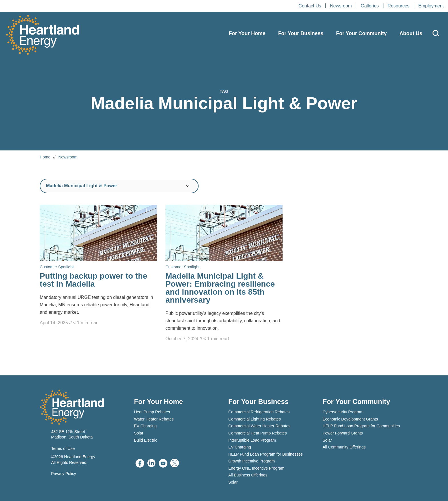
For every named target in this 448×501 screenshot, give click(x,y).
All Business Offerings (248, 475)
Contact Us (310, 6)
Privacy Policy (64, 474)
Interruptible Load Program (252, 440)
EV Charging (145, 426)
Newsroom (341, 6)
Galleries (370, 6)
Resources (399, 6)
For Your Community (361, 33)
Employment (431, 6)
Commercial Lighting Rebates (255, 419)
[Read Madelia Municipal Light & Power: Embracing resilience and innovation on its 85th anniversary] (224, 274)
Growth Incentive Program (252, 461)
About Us (411, 33)
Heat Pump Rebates (152, 412)
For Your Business (301, 33)
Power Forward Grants (343, 433)
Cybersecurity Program (343, 412)
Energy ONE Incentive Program (256, 468)
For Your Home (247, 33)
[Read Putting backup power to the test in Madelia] (98, 266)
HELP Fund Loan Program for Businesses (265, 454)
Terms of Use (63, 448)
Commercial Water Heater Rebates (259, 426)
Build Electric (146, 440)
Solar (139, 433)
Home (45, 157)
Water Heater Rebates (154, 419)
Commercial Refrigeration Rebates (259, 412)
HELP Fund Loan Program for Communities (361, 426)
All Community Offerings (344, 447)
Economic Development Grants (350, 419)
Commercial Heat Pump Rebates (258, 433)
